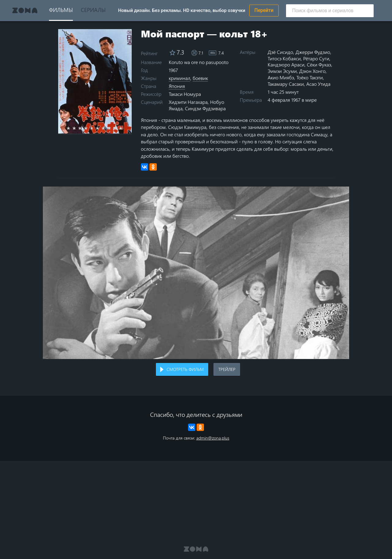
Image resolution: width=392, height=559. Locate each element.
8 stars (113, 128)
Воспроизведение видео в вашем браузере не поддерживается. (196, 273)
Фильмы (61, 10)
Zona (25, 10)
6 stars (101, 128)
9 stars (118, 128)
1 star (72, 128)
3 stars (83, 128)
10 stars (124, 128)
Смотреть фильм (185, 369)
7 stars (107, 128)
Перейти (264, 10)
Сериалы (93, 10)
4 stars (89, 128)
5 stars (95, 128)
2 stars (78, 128)
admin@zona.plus (213, 438)
